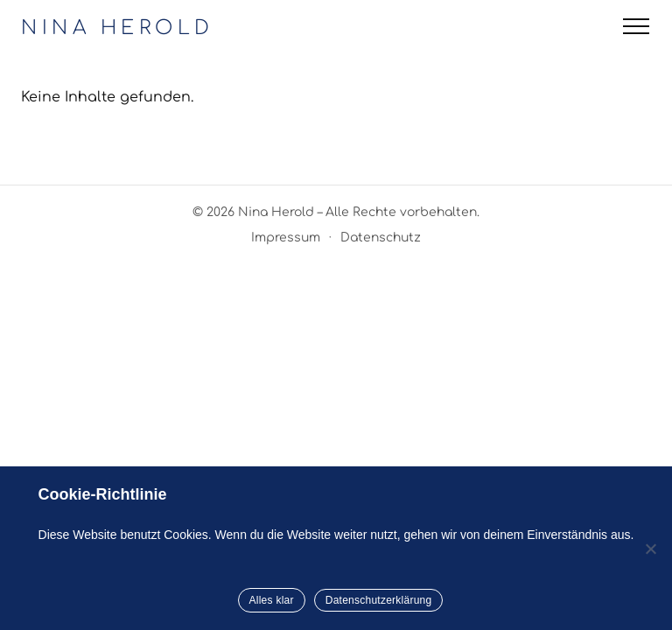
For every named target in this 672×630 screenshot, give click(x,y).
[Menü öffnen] (636, 26)
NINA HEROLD (118, 28)
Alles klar (272, 600)
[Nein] (650, 549)
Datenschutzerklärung (379, 600)
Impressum (286, 238)
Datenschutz (381, 238)
